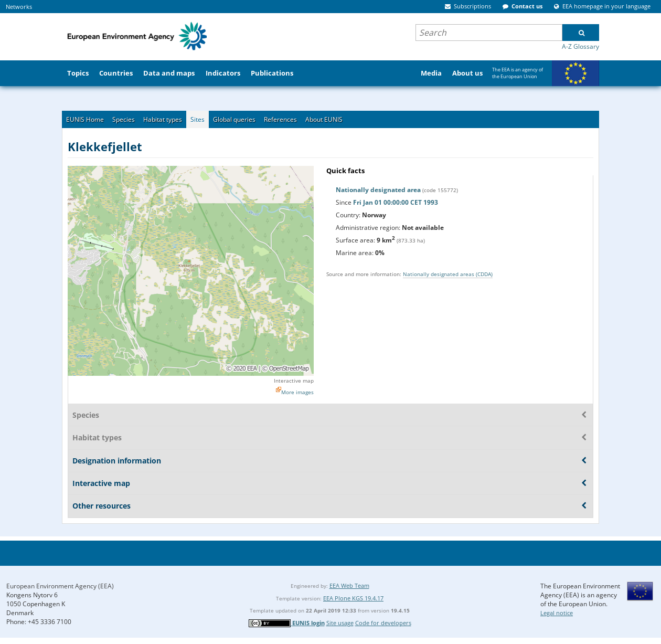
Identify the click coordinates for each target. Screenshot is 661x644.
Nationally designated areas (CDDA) (448, 274)
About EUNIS (324, 119)
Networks (19, 7)
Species (124, 119)
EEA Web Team (349, 585)
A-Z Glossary (580, 46)
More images (297, 392)
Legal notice (557, 613)
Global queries (234, 119)
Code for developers (383, 623)
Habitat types (163, 119)
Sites (198, 119)
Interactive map (294, 381)
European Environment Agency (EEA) (60, 586)
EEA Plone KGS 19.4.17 (353, 598)
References (280, 119)
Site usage (340, 623)
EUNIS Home (85, 119)
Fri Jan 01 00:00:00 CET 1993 (396, 202)
